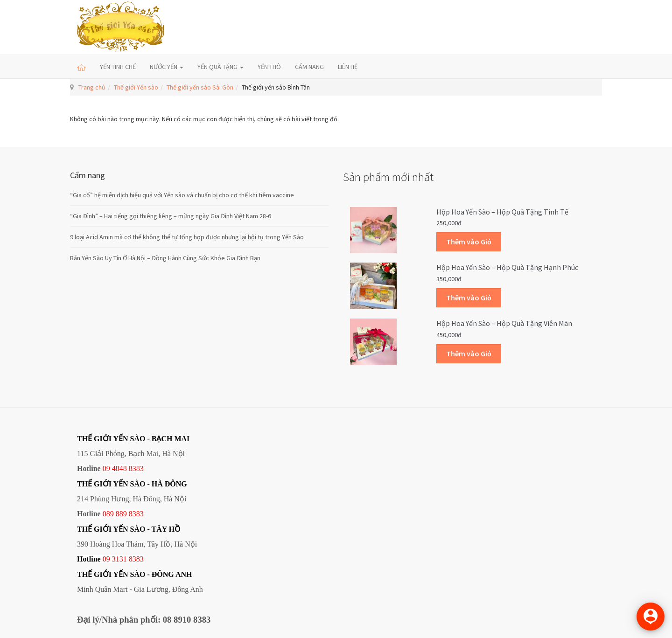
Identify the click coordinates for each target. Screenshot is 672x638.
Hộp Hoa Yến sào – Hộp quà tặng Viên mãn (504, 323)
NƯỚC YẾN (167, 67)
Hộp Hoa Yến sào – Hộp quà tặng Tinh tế (502, 212)
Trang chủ (92, 87)
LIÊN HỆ (348, 67)
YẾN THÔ (269, 67)
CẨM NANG (309, 67)
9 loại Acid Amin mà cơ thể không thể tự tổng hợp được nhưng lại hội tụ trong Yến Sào (187, 237)
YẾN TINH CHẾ (118, 67)
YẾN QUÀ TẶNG (220, 67)
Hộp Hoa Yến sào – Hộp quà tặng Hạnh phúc (507, 267)
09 (106, 559)
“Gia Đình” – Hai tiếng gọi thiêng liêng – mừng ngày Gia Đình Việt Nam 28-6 (171, 216)
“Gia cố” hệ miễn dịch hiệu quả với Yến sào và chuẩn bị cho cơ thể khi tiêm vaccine (182, 195)
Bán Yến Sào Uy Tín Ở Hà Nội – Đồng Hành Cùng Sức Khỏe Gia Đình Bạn (165, 258)
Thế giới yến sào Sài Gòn (200, 87)
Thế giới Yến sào (136, 87)
